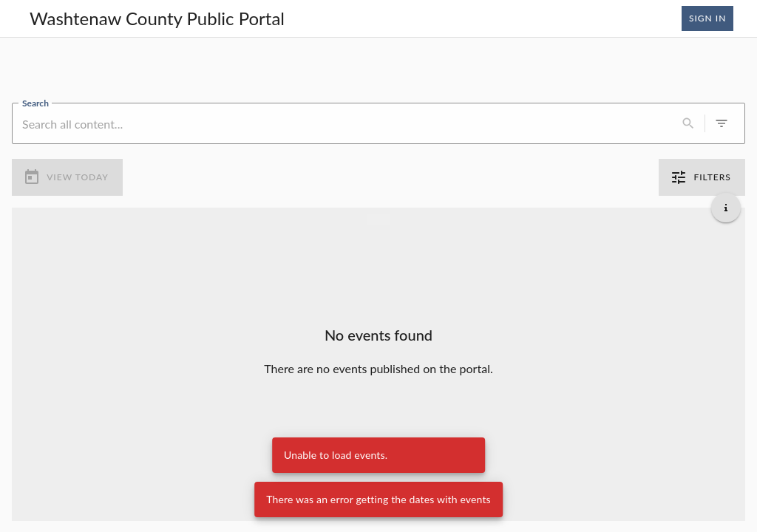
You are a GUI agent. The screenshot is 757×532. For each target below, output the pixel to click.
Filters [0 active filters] (702, 177)
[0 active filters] (722, 123)
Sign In (707, 18)
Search (35, 102)
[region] (378, 70)
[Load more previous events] (378, 219)
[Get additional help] (726, 207)
